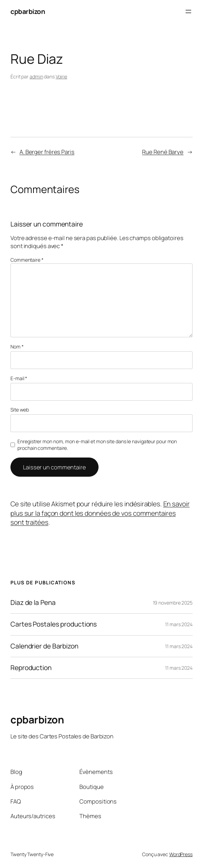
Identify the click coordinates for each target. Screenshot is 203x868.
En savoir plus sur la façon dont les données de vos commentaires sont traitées (100, 513)
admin (36, 76)
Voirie (61, 76)
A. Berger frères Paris (47, 152)
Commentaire (27, 260)
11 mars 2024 (179, 624)
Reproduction (31, 668)
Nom (17, 347)
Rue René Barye (163, 152)
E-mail (19, 378)
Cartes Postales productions (54, 624)
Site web (20, 410)
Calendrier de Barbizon (44, 646)
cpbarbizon (28, 11)
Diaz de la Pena (33, 603)
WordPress (181, 854)
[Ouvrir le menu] (188, 11)
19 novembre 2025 (173, 603)
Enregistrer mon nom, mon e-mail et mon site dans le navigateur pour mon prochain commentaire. (97, 445)
